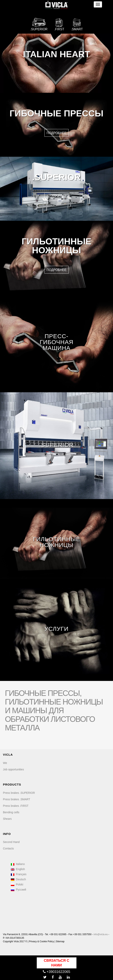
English (18, 869)
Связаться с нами (56, 963)
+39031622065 (57, 972)
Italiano (18, 864)
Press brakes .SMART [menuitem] (17, 799)
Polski (17, 884)
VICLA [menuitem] (8, 755)
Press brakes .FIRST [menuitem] (16, 806)
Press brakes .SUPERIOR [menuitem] (19, 793)
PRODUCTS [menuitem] (12, 784)
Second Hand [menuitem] (11, 842)
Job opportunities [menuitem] (13, 769)
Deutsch (18, 879)
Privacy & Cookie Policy (41, 941)
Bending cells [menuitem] (11, 812)
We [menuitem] (5, 763)
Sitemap (60, 941)
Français (19, 874)
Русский (18, 890)
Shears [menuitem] (7, 819)
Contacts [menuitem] (8, 848)
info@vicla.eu (101, 934)
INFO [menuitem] (7, 834)
